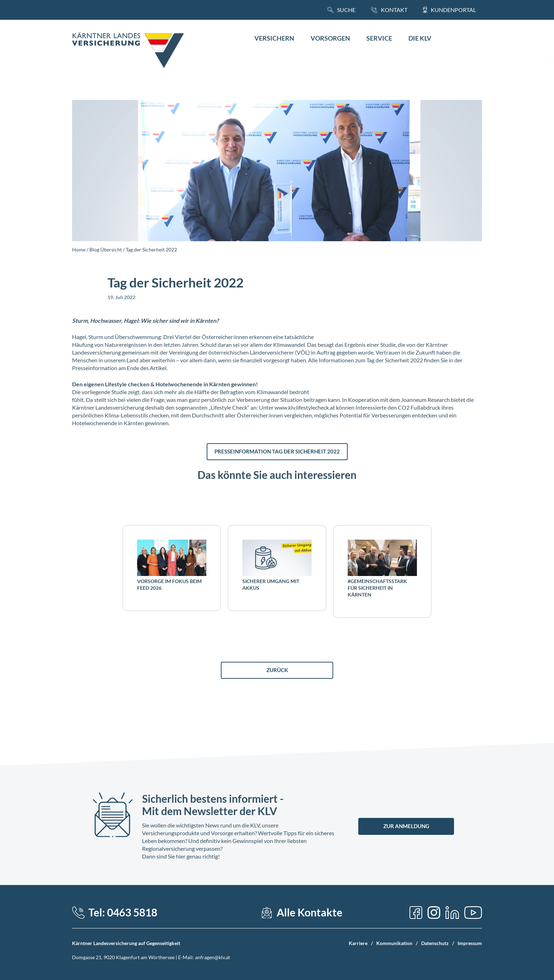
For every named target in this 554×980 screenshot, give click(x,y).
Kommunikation (394, 943)
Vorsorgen (330, 38)
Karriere (358, 943)
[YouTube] (473, 913)
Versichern (274, 38)
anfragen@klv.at (213, 957)
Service (379, 38)
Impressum (470, 943)
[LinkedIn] (452, 913)
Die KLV (420, 38)
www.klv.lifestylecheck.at (305, 407)
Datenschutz (435, 943)
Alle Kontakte (310, 912)
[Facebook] (416, 913)
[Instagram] (434, 913)
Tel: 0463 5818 (123, 912)
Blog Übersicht (106, 250)
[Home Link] (128, 51)
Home (79, 250)
